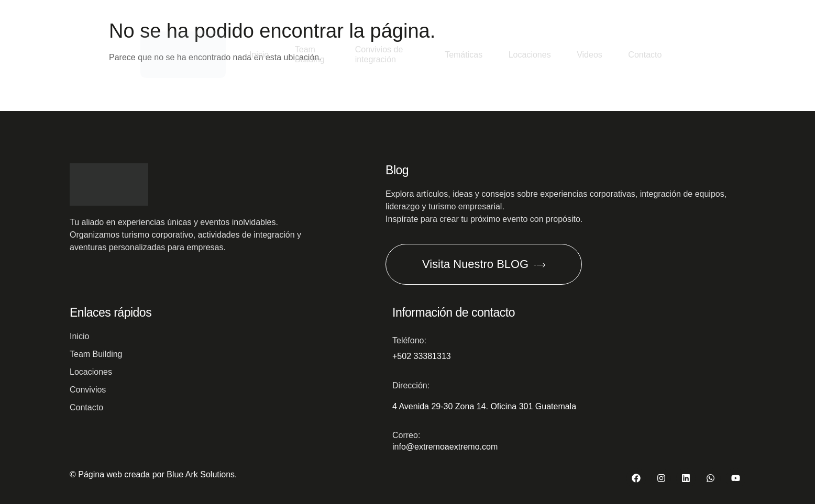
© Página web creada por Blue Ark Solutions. (153, 474)
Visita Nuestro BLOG (484, 264)
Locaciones (529, 55)
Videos (589, 55)
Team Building (310, 54)
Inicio (258, 55)
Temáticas (462, 55)
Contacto (645, 55)
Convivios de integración (379, 54)
